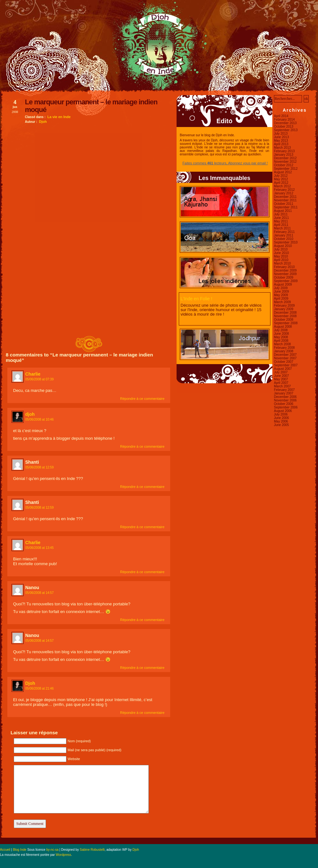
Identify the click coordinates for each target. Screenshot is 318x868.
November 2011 (285, 200)
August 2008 (283, 327)
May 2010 (281, 256)
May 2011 (281, 221)
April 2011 (281, 225)
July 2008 (281, 330)
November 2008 (285, 316)
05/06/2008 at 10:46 (39, 419)
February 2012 (284, 190)
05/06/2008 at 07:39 (39, 379)
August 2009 (283, 284)
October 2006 (284, 404)
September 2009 (286, 281)
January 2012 (284, 193)
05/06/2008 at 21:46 (39, 688)
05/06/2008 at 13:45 (39, 548)
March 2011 (282, 228)
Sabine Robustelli (92, 850)
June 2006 (281, 418)
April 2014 (281, 116)
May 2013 (281, 141)
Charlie (33, 374)
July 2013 (281, 134)
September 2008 (286, 323)
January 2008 (284, 351)
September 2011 (286, 207)
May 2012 (281, 179)
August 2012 (283, 172)
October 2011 (284, 204)
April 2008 (281, 341)
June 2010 (281, 253)
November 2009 (285, 274)
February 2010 (284, 267)
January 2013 (284, 155)
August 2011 (283, 211)
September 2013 (286, 130)
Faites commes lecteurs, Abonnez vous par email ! (225, 163)
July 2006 (281, 414)
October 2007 (284, 362)
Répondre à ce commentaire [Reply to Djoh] (142, 713)
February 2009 (284, 306)
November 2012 (285, 162)
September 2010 (286, 242)
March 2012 (282, 186)
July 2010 (281, 249)
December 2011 (285, 197)
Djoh (43, 122)
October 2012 (284, 165)
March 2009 (282, 302)
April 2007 (281, 383)
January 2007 (284, 393)
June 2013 (281, 137)
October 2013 (284, 127)
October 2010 (284, 239)
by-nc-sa (52, 850)
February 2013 (284, 151)
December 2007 (285, 355)
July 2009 (281, 288)
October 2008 (284, 320)
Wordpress (64, 855)
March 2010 (282, 263)
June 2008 (281, 334)
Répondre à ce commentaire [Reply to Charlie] (142, 399)
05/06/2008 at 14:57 (39, 593)
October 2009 (284, 277)
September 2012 (286, 169)
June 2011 (281, 218)
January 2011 (284, 235)
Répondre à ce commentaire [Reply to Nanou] (142, 620)
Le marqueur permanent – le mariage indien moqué (91, 106)
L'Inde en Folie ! (197, 299)
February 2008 (284, 348)
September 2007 (286, 365)
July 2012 (281, 176)
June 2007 (281, 376)
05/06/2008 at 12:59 (39, 467)
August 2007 (283, 369)
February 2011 (284, 232)
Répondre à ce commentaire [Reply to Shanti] (142, 487)
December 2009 (285, 270)
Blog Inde (19, 850)
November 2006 (285, 400)
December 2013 (285, 123)
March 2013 (282, 148)
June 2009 (281, 292)
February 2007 (284, 390)
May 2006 (281, 421)
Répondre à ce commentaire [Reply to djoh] (142, 446)
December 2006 (285, 397)
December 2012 (285, 158)
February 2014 (284, 120)
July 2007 (281, 372)
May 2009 (281, 295)
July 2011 (281, 214)
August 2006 (283, 411)
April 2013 (281, 144)
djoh (30, 414)
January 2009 (284, 309)
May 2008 (281, 337)
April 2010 (281, 260)
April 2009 (281, 299)
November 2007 (285, 358)
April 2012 (281, 183)
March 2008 (282, 344)
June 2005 (281, 425)
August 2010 (283, 246)
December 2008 (285, 313)
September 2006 (286, 407)
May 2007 (281, 379)
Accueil (5, 850)
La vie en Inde (59, 117)
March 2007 (282, 386)
